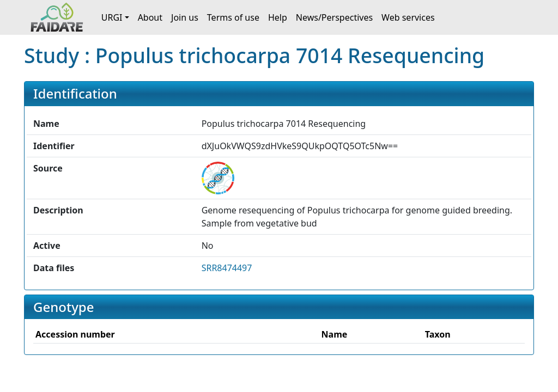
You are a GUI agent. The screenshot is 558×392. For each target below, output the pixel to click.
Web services (408, 17)
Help (278, 17)
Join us (185, 17)
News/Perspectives (334, 17)
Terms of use (233, 17)
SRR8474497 (227, 268)
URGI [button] (112, 17)
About (150, 17)
